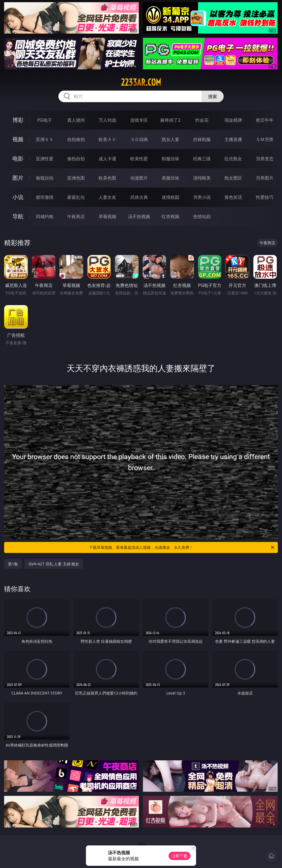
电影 (18, 158)
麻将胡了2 (170, 120)
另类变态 (265, 159)
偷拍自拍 (76, 159)
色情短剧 (202, 216)
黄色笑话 (233, 197)
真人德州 (76, 120)
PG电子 (44, 120)
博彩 (18, 120)
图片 (18, 178)
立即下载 (180, 856)
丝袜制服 (202, 139)
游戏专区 (139, 120)
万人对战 (107, 120)
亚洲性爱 (45, 159)
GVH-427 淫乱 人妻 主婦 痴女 (54, 564)
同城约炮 (45, 216)
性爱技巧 (265, 197)
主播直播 (233, 139)
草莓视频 (107, 216)
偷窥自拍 (45, 178)
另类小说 (202, 197)
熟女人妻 (170, 139)
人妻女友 (107, 197)
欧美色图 (107, 178)
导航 (18, 216)
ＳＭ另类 (265, 139)
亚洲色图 (76, 178)
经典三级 (202, 159)
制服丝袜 (170, 159)
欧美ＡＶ (107, 139)
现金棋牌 (233, 120)
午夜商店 (76, 216)
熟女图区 (233, 178)
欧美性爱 (139, 159)
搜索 (213, 96)
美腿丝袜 (170, 178)
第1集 (13, 564)
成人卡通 (107, 159)
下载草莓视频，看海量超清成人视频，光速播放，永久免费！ (182, 547)
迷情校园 (170, 197)
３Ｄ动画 (139, 139)
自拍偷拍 (76, 139)
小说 (18, 197)
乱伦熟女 (233, 159)
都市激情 (45, 197)
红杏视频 (170, 216)
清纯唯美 (202, 178)
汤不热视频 (139, 216)
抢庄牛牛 (265, 120)
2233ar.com (141, 82)
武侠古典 (139, 197)
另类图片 (265, 178)
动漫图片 (139, 178)
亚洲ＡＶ (45, 139)
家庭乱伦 (76, 197)
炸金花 (202, 120)
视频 (18, 139)
